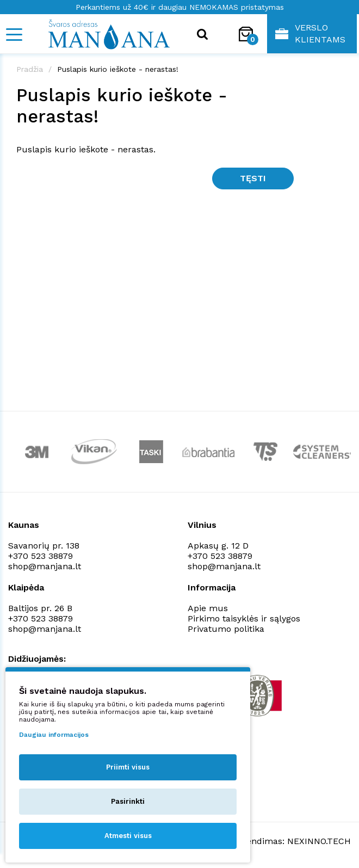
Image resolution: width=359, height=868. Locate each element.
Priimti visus (128, 767)
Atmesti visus (128, 836)
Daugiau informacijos (54, 735)
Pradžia (30, 69)
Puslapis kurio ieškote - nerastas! (118, 69)
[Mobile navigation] (14, 35)
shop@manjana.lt (45, 566)
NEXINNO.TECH (319, 841)
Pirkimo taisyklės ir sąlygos (244, 618)
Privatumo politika (226, 629)
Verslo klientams (310, 33)
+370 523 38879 (41, 556)
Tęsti (253, 178)
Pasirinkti (128, 801)
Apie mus (208, 608)
